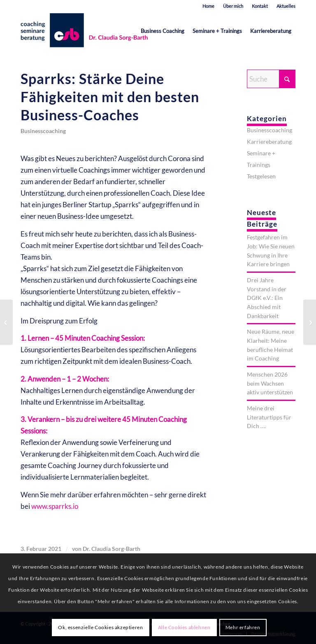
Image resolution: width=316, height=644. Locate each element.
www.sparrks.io (55, 506)
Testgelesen (261, 176)
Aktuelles (286, 6)
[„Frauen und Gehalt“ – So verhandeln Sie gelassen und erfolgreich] (6, 322)
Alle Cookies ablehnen (184, 627)
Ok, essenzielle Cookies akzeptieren (100, 627)
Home (208, 6)
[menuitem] (209, 6)
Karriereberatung (269, 142)
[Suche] (271, 79)
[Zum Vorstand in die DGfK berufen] (310, 322)
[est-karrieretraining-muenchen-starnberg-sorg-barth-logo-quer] (86, 31)
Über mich (233, 6)
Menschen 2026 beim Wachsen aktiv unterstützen (270, 383)
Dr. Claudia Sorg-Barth (112, 549)
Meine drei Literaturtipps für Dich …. (269, 417)
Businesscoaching (43, 131)
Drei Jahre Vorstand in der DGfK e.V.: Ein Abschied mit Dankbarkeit (267, 298)
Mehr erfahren (243, 627)
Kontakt (260, 6)
